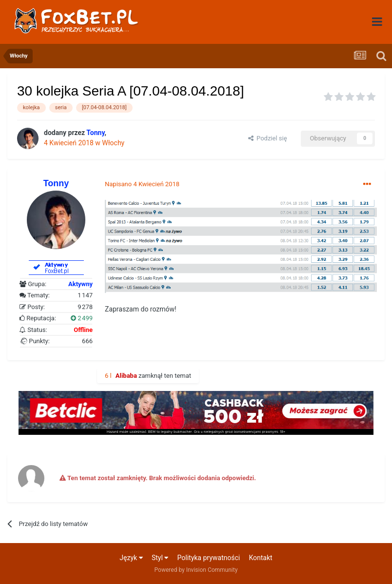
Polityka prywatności (209, 558)
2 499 (82, 318)
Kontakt (260, 558)
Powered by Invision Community (196, 570)
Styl (160, 558)
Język (131, 558)
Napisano (142, 184)
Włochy (113, 143)
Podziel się (268, 138)
